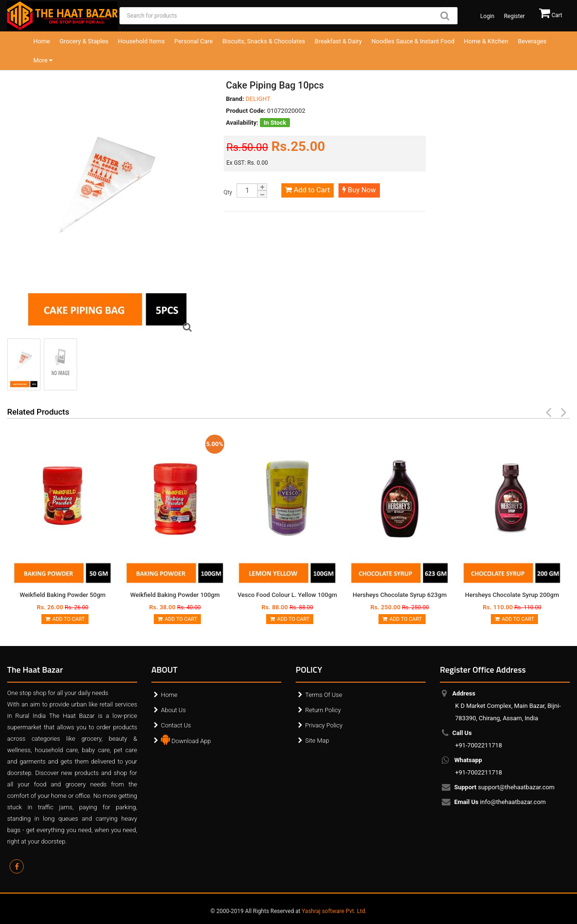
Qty (228, 192)
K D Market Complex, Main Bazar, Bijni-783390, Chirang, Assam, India (508, 706)
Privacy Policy (324, 725)
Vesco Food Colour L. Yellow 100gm (287, 595)
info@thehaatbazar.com (501, 802)
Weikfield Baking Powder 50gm (63, 595)
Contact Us (176, 725)
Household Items (142, 41)
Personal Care (194, 41)
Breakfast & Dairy (338, 41)
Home (42, 41)
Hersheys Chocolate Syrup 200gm (512, 595)
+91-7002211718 (479, 739)
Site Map (317, 740)
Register (514, 16)
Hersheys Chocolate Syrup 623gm (400, 595)
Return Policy (323, 710)
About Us (173, 710)
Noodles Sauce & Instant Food (413, 41)
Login (487, 16)
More (43, 60)
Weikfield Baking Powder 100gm (175, 595)
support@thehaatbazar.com (505, 787)
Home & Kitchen (486, 41)
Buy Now (359, 190)
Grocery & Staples (84, 41)
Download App (186, 739)
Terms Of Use (324, 695)
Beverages (532, 41)
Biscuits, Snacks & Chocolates (264, 41)
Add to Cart (307, 190)
